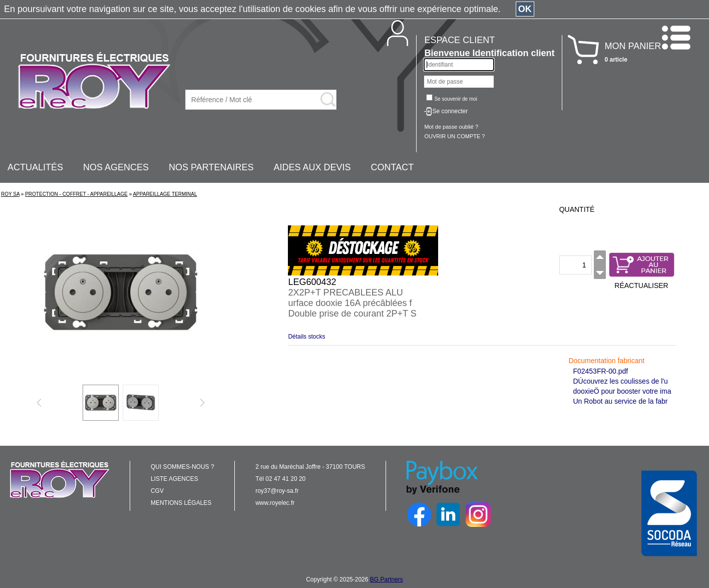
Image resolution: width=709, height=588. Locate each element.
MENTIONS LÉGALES (181, 503)
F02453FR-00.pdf (600, 371)
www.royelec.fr (275, 503)
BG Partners (387, 579)
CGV (157, 491)
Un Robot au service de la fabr (620, 401)
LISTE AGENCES (174, 479)
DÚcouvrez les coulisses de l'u (620, 381)
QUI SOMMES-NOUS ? (183, 467)
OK (525, 9)
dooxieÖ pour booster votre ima (622, 391)
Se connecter (450, 111)
